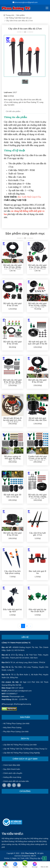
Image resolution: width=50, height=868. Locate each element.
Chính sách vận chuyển (12, 773)
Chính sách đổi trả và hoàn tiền (15, 781)
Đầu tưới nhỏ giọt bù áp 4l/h (12, 610)
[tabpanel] (25, 82)
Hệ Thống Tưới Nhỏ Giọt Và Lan (19, 18)
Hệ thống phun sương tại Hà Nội (28, 841)
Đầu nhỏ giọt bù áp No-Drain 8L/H (38, 610)
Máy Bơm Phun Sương (12, 727)
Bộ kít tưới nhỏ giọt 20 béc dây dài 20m (37, 419)
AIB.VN (33, 856)
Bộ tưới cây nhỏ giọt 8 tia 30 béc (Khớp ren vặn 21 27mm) (13, 382)
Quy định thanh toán (11, 769)
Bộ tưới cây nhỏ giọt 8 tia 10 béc (13, 343)
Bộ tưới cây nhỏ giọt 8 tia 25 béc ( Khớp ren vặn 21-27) (37, 497)
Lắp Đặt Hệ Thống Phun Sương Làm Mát (19, 745)
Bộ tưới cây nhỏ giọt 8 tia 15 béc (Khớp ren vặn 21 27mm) (37, 267)
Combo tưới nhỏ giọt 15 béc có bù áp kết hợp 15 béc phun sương (38, 459)
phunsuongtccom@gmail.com (25, 2)
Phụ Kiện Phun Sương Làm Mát (15, 731)
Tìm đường (6, 865)
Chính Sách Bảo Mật (11, 765)
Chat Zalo (15, 865)
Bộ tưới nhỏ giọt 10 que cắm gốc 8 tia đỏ (38, 343)
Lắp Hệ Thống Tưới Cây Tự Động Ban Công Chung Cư (24, 749)
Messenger (35, 865)
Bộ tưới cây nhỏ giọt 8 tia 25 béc (13, 534)
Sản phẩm (20, 15)
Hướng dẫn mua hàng (11, 777)
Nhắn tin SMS (44, 865)
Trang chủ (9, 15)
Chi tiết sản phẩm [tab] (13, 111)
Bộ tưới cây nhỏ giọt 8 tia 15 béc (13, 304)
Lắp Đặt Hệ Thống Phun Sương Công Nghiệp (21, 753)
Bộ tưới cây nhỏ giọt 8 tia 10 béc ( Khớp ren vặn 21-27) (37, 305)
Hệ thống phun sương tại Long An (15, 838)
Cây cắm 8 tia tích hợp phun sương (12, 572)
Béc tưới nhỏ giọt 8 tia (37, 572)
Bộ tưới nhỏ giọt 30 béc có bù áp (13, 496)
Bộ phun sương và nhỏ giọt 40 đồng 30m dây (13, 458)
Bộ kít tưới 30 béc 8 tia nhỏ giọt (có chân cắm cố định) (12, 420)
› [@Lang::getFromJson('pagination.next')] (31, 626)
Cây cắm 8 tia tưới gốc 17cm (37, 534)
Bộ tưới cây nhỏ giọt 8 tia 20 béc (37, 381)
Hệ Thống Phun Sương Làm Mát (16, 723)
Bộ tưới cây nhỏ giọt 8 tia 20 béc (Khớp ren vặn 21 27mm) (13, 267)
